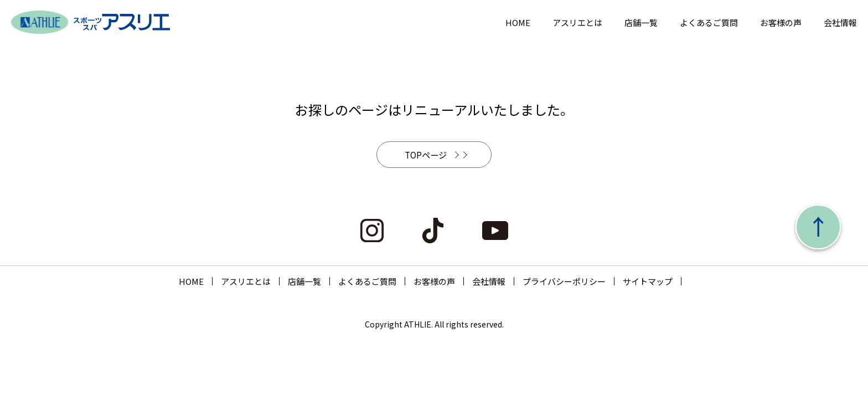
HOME (518, 22)
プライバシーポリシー (564, 282)
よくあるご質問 (709, 22)
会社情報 (840, 22)
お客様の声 (781, 22)
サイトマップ (648, 282)
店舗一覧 (641, 22)
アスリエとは (577, 22)
